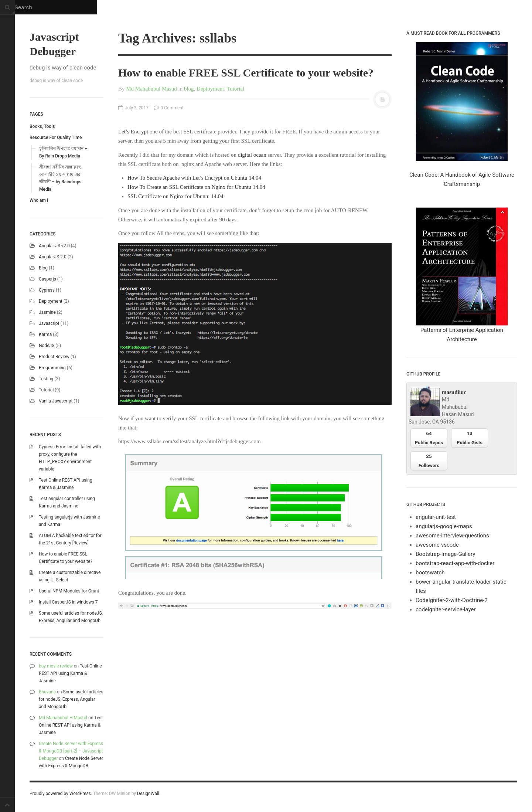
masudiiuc (454, 392)
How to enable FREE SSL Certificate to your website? (246, 73)
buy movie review (56, 666)
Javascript (49, 323)
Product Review (54, 357)
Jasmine (47, 312)
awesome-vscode (437, 545)
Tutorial (46, 390)
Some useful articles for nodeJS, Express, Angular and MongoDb (71, 699)
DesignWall (148, 794)
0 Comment (169, 108)
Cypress (47, 290)
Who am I (39, 200)
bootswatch (430, 573)
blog (43, 268)
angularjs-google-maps (444, 526)
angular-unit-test (436, 517)
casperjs (47, 279)
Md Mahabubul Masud (151, 89)
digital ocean (252, 155)
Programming (52, 368)
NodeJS (47, 346)
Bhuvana (47, 692)
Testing (46, 379)
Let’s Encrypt (133, 132)
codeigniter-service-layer (446, 609)
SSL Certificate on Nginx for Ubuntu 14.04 (175, 196)
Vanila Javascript (56, 401)
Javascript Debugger (54, 44)
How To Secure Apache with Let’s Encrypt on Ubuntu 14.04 (194, 178)
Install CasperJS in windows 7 (68, 602)
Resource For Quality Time (56, 137)
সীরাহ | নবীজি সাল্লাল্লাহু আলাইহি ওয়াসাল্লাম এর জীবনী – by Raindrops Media (60, 178)
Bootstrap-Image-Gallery (445, 554)
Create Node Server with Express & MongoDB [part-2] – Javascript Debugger (71, 751)
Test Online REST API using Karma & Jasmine (70, 673)
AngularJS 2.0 (53, 257)
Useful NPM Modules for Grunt (69, 591)
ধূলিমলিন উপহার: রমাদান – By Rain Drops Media (63, 152)
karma (45, 334)
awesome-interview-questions (452, 536)
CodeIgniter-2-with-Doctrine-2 (452, 600)
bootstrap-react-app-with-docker (455, 563)
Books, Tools (42, 126)
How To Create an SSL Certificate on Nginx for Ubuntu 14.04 (196, 187)
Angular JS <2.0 (54, 246)
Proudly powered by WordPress (60, 794)
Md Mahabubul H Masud (63, 718)
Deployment (51, 301)
